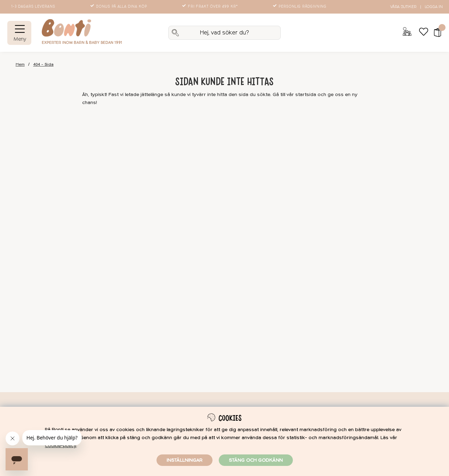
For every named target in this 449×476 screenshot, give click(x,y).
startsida (306, 94)
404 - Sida (43, 65)
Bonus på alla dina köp (119, 7)
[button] (435, 33)
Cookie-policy (61, 446)
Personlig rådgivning (300, 7)
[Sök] (224, 33)
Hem (20, 65)
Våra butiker (403, 7)
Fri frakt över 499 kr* (211, 7)
